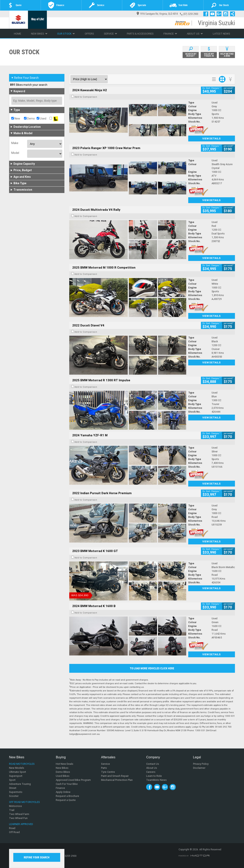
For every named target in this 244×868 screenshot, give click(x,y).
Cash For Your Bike (67, 784)
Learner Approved (21, 824)
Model (15, 153)
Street (13, 788)
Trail (12, 810)
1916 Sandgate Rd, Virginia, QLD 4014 (157, 14)
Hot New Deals (65, 764)
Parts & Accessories (140, 34)
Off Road (14, 832)
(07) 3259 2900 (191, 14)
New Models (17, 768)
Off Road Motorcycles (24, 802)
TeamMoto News (156, 780)
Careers (151, 772)
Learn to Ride (154, 776)
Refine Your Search (25, 78)
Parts (104, 768)
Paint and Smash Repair (115, 776)
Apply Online (63, 792)
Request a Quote (66, 800)
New (16, 119)
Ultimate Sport (18, 772)
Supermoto (16, 792)
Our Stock (66, 34)
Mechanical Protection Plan (117, 780)
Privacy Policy (201, 764)
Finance (170, 34)
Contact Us (153, 764)
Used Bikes (63, 776)
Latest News (221, 34)
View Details (211, 139)
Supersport (16, 776)
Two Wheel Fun (18, 818)
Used (41, 119)
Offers (89, 34)
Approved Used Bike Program (73, 780)
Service (111, 34)
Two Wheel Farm (19, 814)
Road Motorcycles (22, 764)
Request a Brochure (67, 796)
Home (18, 34)
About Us (195, 34)
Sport (12, 780)
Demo (29, 119)
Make (15, 143)
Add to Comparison (86, 97)
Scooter (14, 796)
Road (12, 828)
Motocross (16, 806)
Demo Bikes (63, 772)
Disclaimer (199, 768)
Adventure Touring (20, 784)
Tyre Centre (108, 772)
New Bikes (39, 34)
